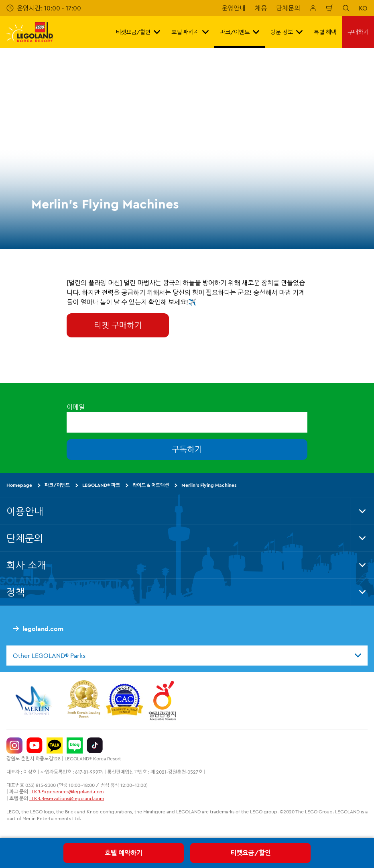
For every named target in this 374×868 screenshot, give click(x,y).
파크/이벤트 (57, 485)
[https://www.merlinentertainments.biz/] (35, 701)
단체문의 (288, 8)
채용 (261, 8)
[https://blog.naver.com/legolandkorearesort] (75, 745)
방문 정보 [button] (287, 32)
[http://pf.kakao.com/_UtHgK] (55, 745)
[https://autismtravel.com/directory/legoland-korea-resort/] (124, 701)
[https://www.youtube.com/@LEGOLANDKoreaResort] (35, 745)
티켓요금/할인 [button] (138, 32)
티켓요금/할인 (251, 853)
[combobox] (187, 655)
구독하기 (187, 449)
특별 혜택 (325, 32)
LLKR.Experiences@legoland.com (66, 791)
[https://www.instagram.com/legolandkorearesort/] (14, 745)
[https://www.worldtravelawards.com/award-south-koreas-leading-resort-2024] (84, 701)
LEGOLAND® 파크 (101, 485)
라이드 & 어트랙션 (151, 485)
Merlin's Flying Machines (209, 485)
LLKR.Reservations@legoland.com (67, 798)
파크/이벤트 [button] (240, 32)
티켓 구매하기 (118, 325)
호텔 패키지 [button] (190, 32)
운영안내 (234, 8)
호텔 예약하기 (124, 853)
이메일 (76, 407)
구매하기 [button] (358, 32)
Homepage (19, 485)
